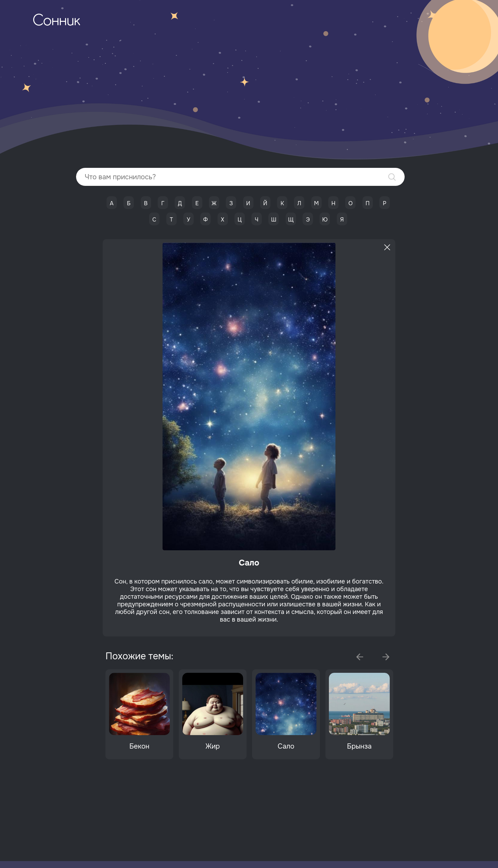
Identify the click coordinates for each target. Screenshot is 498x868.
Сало (286, 746)
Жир (213, 746)
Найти (392, 177)
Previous (360, 657)
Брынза (359, 746)
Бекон (139, 746)
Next (386, 657)
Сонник (56, 21)
